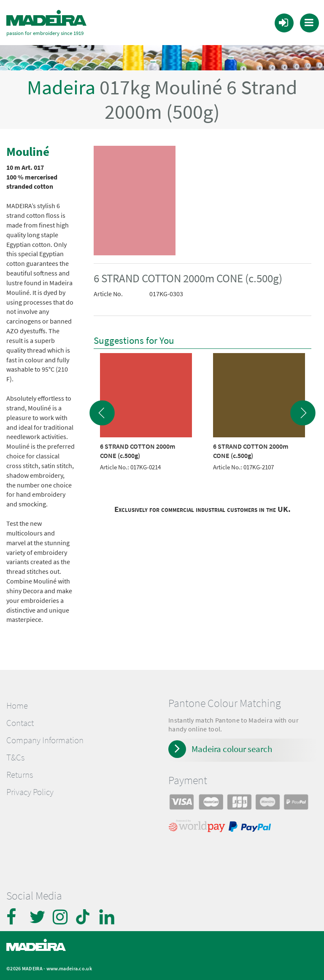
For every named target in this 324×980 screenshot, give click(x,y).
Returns (20, 775)
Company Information (45, 740)
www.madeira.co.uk (69, 968)
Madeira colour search (232, 749)
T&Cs (15, 758)
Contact (20, 723)
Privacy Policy (30, 792)
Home (17, 706)
